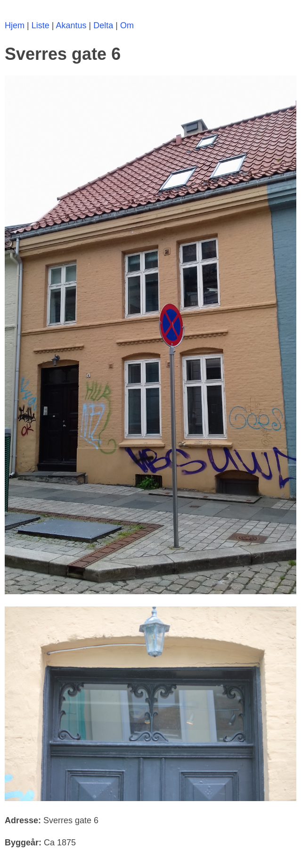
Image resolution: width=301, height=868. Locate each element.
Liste (41, 25)
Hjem (15, 25)
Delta (103, 25)
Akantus (71, 25)
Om (127, 25)
